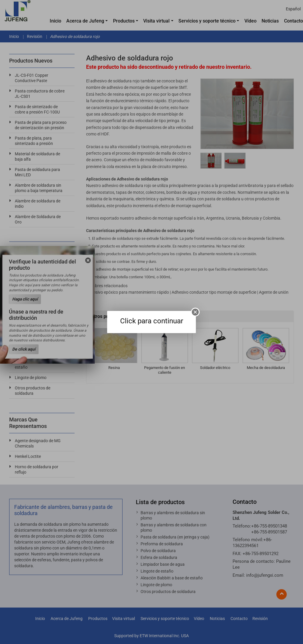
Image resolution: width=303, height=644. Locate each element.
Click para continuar (152, 321)
